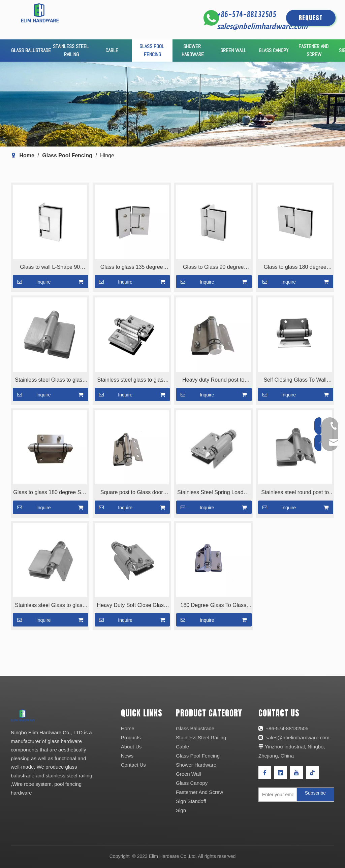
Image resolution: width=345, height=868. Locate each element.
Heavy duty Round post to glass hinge (213, 381)
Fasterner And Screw (199, 792)
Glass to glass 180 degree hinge (295, 268)
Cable (182, 747)
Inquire (32, 282)
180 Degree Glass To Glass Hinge (213, 606)
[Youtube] (296, 773)
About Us (131, 747)
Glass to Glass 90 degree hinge (213, 268)
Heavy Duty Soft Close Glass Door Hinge (132, 606)
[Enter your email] (276, 795)
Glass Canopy (192, 783)
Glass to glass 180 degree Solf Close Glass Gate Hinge (50, 493)
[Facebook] (265, 773)
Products (131, 737)
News (127, 756)
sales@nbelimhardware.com (263, 26)
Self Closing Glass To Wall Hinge (295, 381)
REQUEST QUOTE (311, 20)
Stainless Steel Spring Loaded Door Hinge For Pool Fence (213, 493)
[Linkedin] (281, 773)
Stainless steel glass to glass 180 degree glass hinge (132, 381)
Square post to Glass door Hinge (132, 493)
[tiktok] (312, 773)
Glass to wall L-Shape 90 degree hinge (50, 268)
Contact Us (133, 765)
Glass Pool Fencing (198, 756)
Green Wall (188, 774)
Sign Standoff (191, 801)
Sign (181, 810)
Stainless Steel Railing (201, 737)
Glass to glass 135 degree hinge (132, 268)
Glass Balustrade (195, 728)
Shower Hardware (196, 765)
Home (128, 728)
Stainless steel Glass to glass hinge (50, 381)
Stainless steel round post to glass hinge (295, 493)
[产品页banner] (172, 104)
